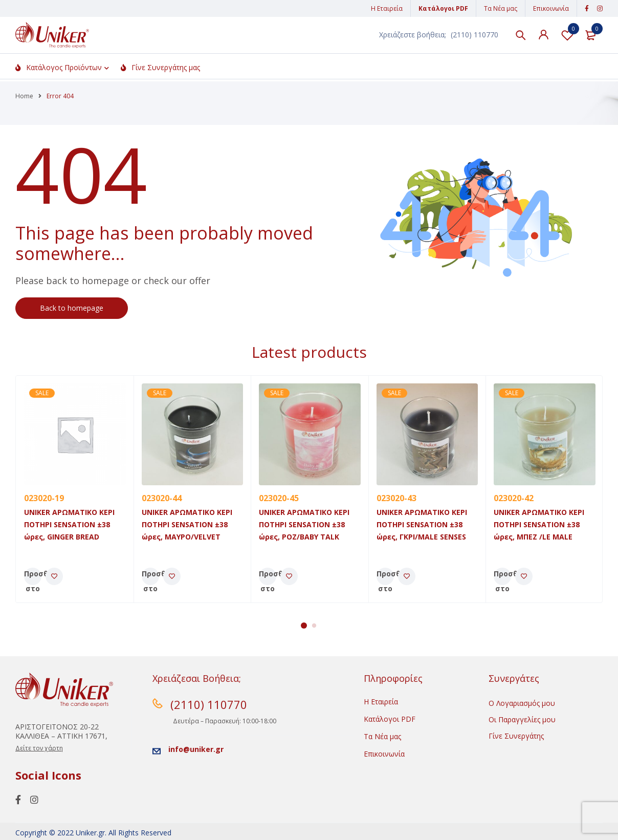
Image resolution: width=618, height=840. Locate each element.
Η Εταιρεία (387, 8)
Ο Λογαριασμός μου (522, 703)
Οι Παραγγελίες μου (522, 719)
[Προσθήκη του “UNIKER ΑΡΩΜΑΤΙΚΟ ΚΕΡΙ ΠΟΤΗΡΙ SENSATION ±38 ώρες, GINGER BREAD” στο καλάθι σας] (33, 576)
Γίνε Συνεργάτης (516, 736)
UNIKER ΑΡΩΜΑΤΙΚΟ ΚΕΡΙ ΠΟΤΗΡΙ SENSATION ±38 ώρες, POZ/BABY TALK (304, 524)
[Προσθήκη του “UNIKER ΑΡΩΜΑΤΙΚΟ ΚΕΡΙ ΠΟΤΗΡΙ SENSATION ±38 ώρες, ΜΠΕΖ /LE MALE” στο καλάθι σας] (502, 576)
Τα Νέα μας (501, 8)
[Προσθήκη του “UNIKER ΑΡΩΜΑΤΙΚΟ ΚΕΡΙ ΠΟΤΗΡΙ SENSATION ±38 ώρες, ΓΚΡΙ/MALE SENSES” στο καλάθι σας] (385, 576)
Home (24, 96)
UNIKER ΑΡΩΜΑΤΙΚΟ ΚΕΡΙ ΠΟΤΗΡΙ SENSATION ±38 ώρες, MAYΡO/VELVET (187, 524)
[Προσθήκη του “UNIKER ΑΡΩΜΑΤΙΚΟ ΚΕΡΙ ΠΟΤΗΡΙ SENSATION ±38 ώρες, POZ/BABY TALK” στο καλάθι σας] (268, 576)
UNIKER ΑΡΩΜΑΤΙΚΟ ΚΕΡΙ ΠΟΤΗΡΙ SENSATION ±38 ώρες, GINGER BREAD (69, 524)
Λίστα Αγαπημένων (567, 36)
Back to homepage (72, 308)
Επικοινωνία (551, 8)
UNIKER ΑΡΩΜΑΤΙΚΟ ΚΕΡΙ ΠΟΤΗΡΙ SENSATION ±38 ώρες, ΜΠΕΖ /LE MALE (539, 524)
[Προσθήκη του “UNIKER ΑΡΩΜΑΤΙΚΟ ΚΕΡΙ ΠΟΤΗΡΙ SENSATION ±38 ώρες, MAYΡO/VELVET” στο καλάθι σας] (150, 576)
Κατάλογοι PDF (443, 8)
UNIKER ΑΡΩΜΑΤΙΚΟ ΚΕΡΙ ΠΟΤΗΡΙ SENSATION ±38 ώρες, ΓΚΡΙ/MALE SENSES (422, 524)
